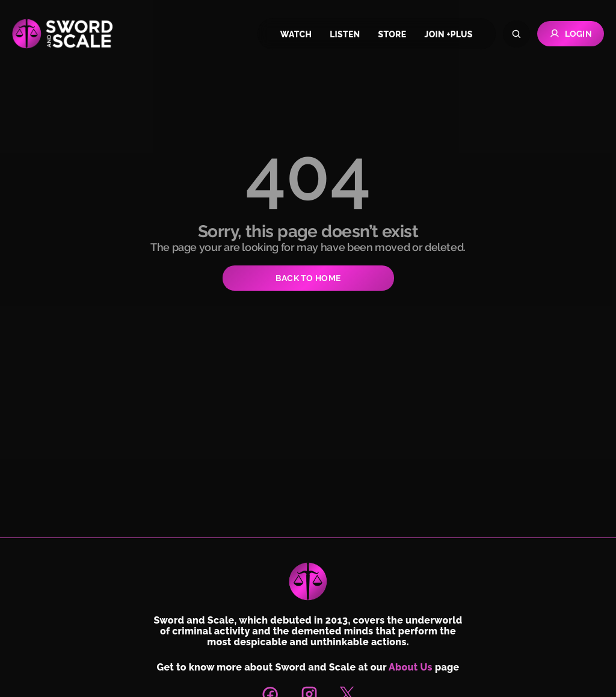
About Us (411, 667)
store (393, 34)
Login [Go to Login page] (571, 34)
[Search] (516, 34)
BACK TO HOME (308, 278)
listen (345, 34)
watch (296, 34)
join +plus (448, 34)
